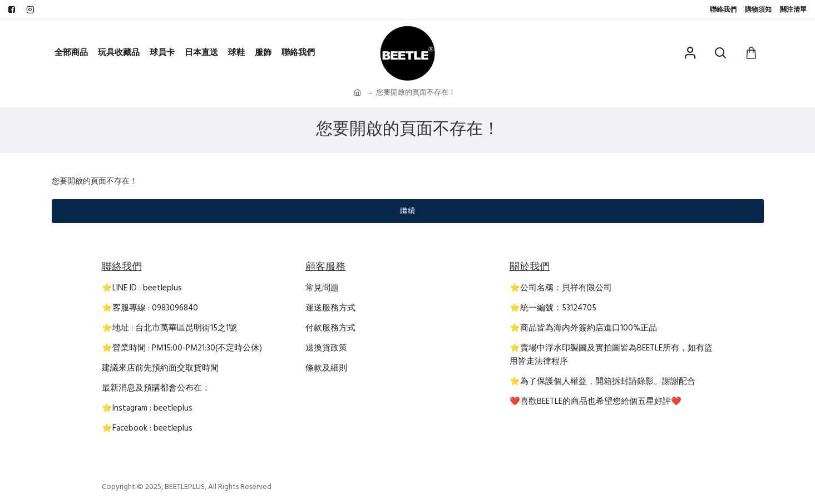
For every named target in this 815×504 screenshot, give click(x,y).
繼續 (408, 211)
